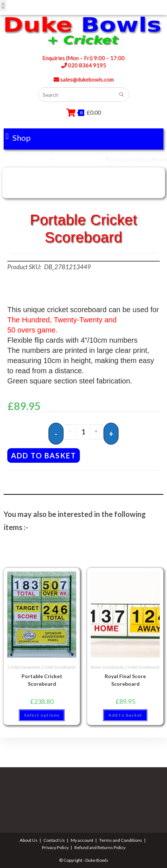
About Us (29, 840)
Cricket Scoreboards (77, 159)
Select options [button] (42, 715)
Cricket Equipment (24, 667)
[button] (18, 136)
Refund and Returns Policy (100, 847)
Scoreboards (34, 159)
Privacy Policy (55, 847)
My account (82, 840)
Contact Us (54, 840)
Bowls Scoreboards (107, 667)
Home (6, 159)
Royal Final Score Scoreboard (125, 680)
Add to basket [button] (125, 715)
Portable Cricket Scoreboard (42, 680)
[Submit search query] (122, 95)
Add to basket (44, 455)
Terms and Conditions (121, 840)
